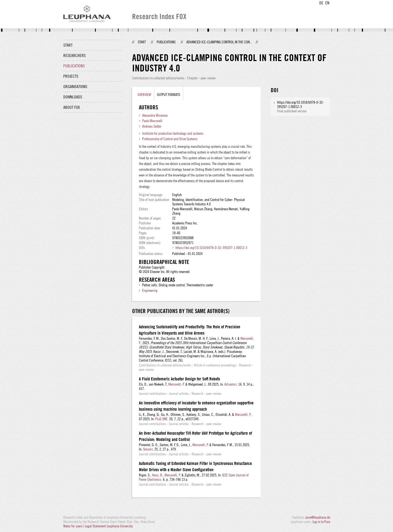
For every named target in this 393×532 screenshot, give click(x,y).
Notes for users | (74, 526)
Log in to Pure (321, 522)
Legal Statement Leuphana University (109, 526)
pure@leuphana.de (318, 517)
